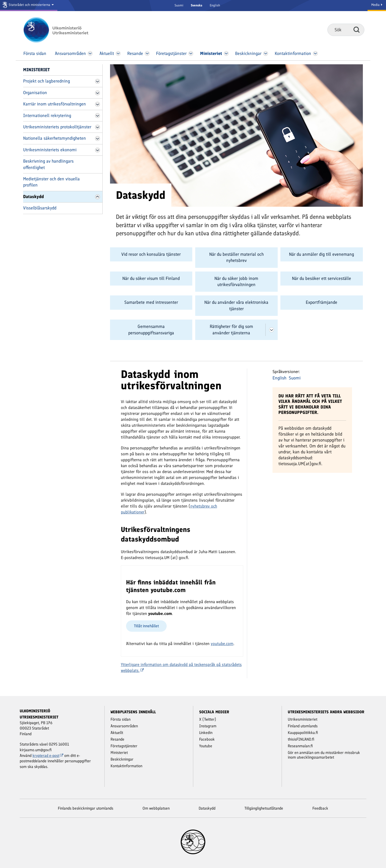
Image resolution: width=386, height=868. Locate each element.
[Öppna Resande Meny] (147, 53)
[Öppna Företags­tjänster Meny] (191, 53)
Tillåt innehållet (146, 626)
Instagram (208, 726)
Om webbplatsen (156, 808)
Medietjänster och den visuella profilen (51, 182)
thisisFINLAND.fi (301, 739)
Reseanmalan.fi (300, 746)
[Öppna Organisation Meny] (97, 93)
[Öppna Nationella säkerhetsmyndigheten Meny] (97, 138)
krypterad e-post (48, 756)
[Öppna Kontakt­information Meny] (315, 53)
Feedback (320, 808)
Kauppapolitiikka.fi (303, 733)
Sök (357, 30)
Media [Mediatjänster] (377, 5)
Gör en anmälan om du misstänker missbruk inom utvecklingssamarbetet (324, 755)
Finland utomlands (303, 726)
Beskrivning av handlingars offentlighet (48, 164)
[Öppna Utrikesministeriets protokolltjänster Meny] (97, 127)
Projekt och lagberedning (47, 81)
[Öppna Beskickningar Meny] (266, 53)
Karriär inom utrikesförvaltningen (55, 104)
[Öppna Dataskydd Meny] (97, 197)
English (215, 5)
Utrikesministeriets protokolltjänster (57, 127)
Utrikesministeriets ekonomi (50, 150)
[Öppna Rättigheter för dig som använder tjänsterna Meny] (272, 330)
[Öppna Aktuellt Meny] (118, 53)
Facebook (207, 739)
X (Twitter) (208, 719)
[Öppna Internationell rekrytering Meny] (97, 116)
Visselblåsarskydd (40, 208)
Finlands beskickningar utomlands (86, 808)
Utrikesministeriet (303, 719)
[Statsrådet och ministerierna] (29, 6)
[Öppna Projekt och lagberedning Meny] (97, 81)
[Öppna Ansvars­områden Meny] (90, 53)
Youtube (206, 746)
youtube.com (222, 644)
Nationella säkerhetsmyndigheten (55, 138)
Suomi (179, 5)
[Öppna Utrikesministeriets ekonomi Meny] (97, 150)
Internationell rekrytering (47, 116)
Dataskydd (33, 197)
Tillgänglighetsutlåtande (264, 808)
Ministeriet (36, 70)
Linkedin (206, 733)
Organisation (35, 93)
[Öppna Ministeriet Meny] (226, 53)
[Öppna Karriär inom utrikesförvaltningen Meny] (97, 104)
